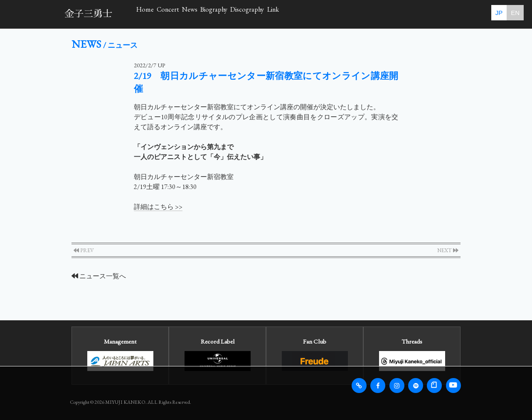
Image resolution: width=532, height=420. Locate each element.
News (251, 14)
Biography (301, 14)
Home (157, 14)
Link (413, 14)
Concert (204, 14)
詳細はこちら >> (158, 207)
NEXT (448, 250)
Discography (361, 14)
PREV (84, 250)
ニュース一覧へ (99, 276)
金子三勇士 (88, 14)
